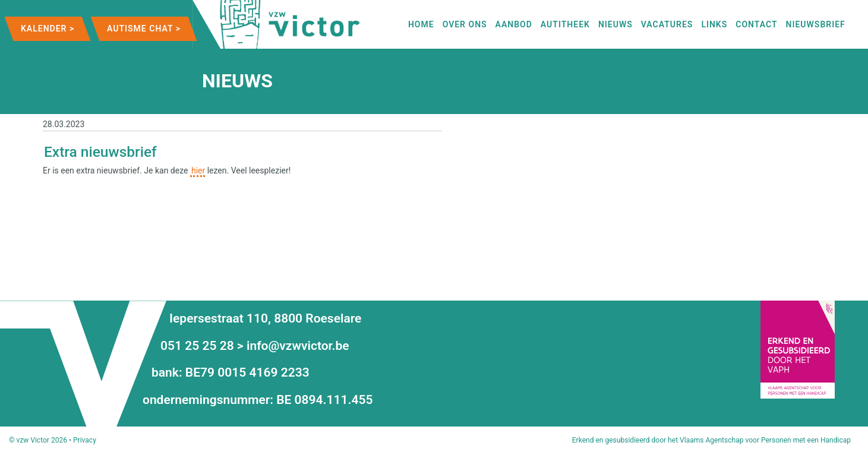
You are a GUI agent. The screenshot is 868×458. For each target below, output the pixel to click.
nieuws (616, 24)
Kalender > (48, 29)
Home (421, 24)
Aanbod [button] (514, 24)
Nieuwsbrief (816, 24)
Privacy (85, 440)
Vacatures (667, 24)
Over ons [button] (465, 24)
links (714, 24)
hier (198, 170)
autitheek (565, 24)
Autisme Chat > (144, 29)
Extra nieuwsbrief (100, 152)
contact (756, 24)
